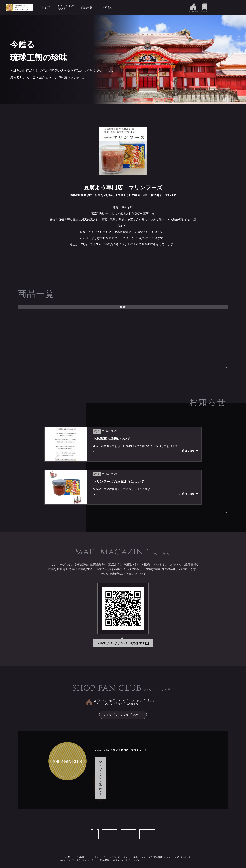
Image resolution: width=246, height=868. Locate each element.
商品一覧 (87, 8)
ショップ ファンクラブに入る (122, 770)
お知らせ (107, 8)
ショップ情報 (58, 817)
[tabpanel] (147, 59)
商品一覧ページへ (215, 368)
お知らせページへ (215, 513)
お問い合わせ (91, 817)
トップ (46, 8)
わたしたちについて (66, 8)
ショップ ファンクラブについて (123, 716)
